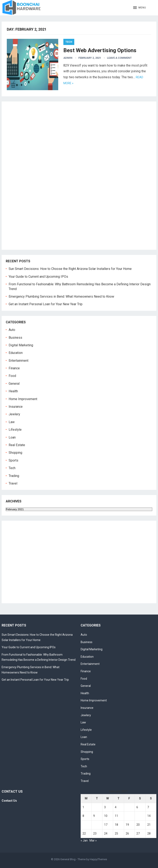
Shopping (15, 453)
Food (12, 376)
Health (13, 391)
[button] (140, 8)
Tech (69, 42)
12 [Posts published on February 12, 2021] (127, 816)
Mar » (93, 840)
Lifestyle (15, 430)
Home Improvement (23, 399)
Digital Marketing (21, 345)
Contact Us (9, 801)
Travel (13, 483)
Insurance (16, 407)
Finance (14, 368)
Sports (13, 460)
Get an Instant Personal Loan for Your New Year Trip (46, 304)
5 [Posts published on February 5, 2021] (127, 807)
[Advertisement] (35, 179)
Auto (12, 330)
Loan (12, 437)
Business (15, 338)
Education (16, 353)
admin (68, 58)
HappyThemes (98, 859)
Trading (14, 476)
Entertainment (19, 361)
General (14, 384)
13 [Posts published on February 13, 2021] (138, 816)
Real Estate (17, 445)
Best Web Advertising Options (100, 50)
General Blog (68, 859)
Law (12, 422)
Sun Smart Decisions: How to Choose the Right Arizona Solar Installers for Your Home (70, 269)
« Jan (84, 840)
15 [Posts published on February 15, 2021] (84, 825)
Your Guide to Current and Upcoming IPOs (38, 277)
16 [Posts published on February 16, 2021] (95, 825)
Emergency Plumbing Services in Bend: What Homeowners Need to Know (61, 296)
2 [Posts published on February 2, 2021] (94, 807)
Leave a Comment (119, 58)
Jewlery (14, 414)
